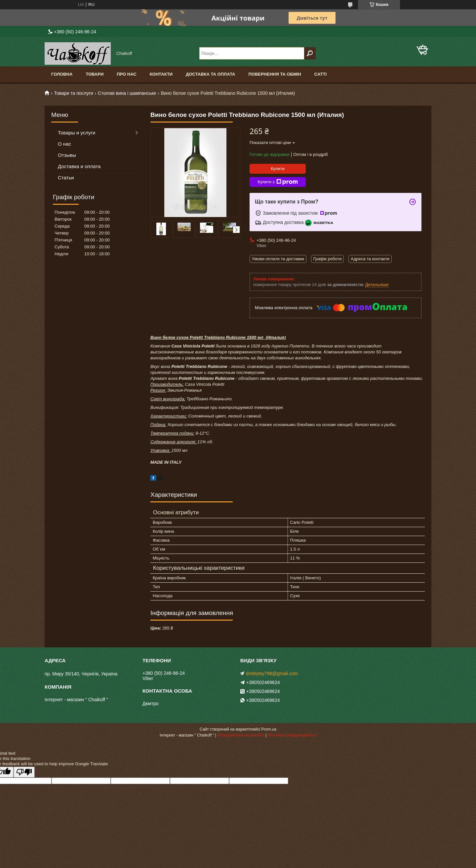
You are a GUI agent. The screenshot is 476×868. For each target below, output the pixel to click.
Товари (95, 74)
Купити (278, 169)
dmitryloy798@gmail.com (272, 673)
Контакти (161, 74)
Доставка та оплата (210, 74)
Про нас (126, 74)
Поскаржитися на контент (241, 735)
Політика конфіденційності (292, 735)
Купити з (278, 182)
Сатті (320, 74)
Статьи (66, 178)
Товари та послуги (73, 93)
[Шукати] (310, 53)
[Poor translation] (24, 772)
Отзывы (67, 155)
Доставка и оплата (79, 166)
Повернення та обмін (275, 74)
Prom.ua (269, 729)
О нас (64, 144)
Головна (62, 74)
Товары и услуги (77, 133)
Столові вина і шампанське (127, 93)
